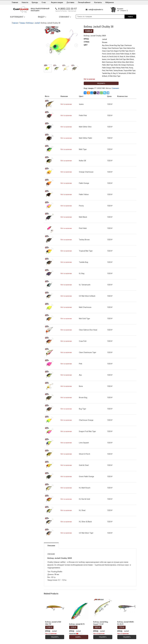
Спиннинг (115, 88)
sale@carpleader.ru (96, 10)
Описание (51, 546)
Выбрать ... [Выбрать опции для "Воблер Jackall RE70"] (79, 637)
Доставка (70, 2)
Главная (15, 2)
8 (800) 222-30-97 (67, 9)
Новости (25, 2)
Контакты (98, 2)
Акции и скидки (57, 2)
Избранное (110, 2)
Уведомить (101, 83)
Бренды (35, 2)
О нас (44, 2)
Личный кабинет (84, 2)
